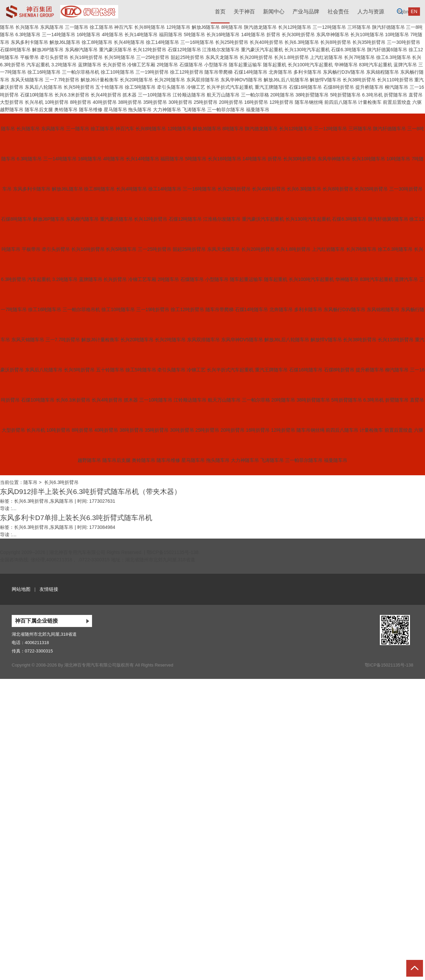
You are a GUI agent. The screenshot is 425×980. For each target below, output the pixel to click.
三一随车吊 (77, 27)
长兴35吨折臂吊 (369, 42)
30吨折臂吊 (180, 102)
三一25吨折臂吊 (153, 57)
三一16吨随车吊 (197, 42)
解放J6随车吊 (206, 27)
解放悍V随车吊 (325, 80)
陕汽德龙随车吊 (260, 27)
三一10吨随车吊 (155, 95)
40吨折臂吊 (105, 102)
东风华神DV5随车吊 (241, 80)
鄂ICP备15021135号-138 (173, 552)
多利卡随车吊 (308, 72)
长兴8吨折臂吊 (336, 42)
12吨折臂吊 (281, 102)
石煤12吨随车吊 (184, 50)
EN (414, 11)
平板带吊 (29, 57)
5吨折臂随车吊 (345, 95)
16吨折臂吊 (256, 102)
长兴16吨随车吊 (223, 34)
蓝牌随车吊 (90, 65)
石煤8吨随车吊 (15, 50)
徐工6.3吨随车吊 (393, 57)
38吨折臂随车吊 (312, 95)
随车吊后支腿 (39, 110)
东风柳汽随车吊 (81, 50)
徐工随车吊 (101, 27)
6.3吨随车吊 (28, 34)
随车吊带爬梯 (219, 72)
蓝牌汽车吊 (405, 65)
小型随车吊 (216, 65)
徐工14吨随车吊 (163, 42)
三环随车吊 (359, 27)
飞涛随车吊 (194, 110)
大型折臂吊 (12, 102)
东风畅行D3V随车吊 (344, 72)
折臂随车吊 (396, 95)
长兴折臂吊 (114, 65)
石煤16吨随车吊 (306, 87)
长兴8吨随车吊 (150, 27)
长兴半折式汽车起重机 (230, 87)
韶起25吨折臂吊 (187, 57)
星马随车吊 (115, 110)
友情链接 (49, 589)
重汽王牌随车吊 (271, 87)
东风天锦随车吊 (27, 80)
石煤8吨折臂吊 (339, 87)
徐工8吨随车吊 (97, 42)
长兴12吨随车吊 (295, 27)
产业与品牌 (306, 12)
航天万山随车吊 (223, 95)
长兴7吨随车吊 (359, 57)
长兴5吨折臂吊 (79, 87)
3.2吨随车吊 (64, 65)
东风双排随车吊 (203, 80)
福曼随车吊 (258, 110)
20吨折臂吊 (231, 102)
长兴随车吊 (27, 27)
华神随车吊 (346, 65)
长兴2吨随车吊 (170, 80)
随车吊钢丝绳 (309, 102)
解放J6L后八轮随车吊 (286, 80)
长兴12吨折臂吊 (150, 50)
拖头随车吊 (140, 110)
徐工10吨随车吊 (117, 72)
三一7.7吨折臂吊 (62, 80)
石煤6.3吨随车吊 (348, 50)
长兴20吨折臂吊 (256, 57)
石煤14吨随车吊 (251, 72)
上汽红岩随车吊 (326, 57)
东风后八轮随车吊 (44, 87)
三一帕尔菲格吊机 (81, 72)
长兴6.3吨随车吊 (302, 42)
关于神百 (244, 12)
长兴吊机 (34, 102)
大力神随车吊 (167, 110)
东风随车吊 (52, 27)
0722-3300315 (39, 651)
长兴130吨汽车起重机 (307, 50)
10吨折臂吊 (57, 102)
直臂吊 (416, 95)
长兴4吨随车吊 (129, 42)
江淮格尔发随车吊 (221, 50)
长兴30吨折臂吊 (299, 34)
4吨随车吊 (112, 34)
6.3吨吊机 (372, 95)
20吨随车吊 (282, 95)
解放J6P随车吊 (48, 50)
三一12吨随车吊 (329, 27)
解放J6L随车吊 (65, 42)
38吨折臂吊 (130, 102)
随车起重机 (275, 65)
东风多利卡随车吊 (29, 42)
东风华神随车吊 (333, 34)
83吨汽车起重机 (376, 65)
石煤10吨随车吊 (37, 95)
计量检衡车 (370, 102)
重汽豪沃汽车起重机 (262, 50)
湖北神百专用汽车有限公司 (77, 552)
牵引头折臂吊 (54, 57)
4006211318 (37, 643)
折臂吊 (273, 34)
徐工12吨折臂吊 (187, 72)
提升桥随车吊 (369, 87)
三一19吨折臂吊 (152, 72)
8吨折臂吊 (81, 102)
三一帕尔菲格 (255, 95)
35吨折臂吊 (155, 102)
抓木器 (130, 95)
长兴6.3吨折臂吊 (61, 482)
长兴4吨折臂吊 (106, 95)
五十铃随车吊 (109, 87)
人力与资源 (371, 12)
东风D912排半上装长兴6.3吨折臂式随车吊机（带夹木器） (91, 492)
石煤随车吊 (191, 65)
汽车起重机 (38, 65)
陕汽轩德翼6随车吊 (387, 50)
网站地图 (21, 589)
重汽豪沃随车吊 (115, 50)
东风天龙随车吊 (222, 57)
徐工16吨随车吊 (44, 72)
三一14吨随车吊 (59, 34)
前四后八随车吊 (341, 102)
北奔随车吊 (280, 72)
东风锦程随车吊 (382, 72)
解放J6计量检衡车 (100, 80)
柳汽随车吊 (397, 87)
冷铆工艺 (196, 87)
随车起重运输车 (245, 65)
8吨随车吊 (232, 27)
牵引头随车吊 (171, 87)
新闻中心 (274, 12)
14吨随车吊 (253, 34)
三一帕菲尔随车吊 (226, 110)
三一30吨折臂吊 (404, 42)
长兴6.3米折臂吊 (72, 95)
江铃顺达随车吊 (189, 95)
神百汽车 (123, 27)
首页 (220, 12)
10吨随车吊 (397, 34)
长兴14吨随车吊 (141, 34)
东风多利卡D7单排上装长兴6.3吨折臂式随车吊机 (76, 518)
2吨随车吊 (167, 65)
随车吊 (7, 27)
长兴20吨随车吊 (137, 80)
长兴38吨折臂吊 (359, 80)
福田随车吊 (171, 34)
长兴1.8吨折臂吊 (291, 57)
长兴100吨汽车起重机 (310, 65)
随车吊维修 (91, 110)
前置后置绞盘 (397, 102)
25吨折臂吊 (206, 102)
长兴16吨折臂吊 (86, 57)
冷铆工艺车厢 (141, 65)
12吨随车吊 (178, 27)
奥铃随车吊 (66, 110)
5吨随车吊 (194, 34)
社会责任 (338, 12)
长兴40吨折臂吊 (266, 42)
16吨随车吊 (89, 34)
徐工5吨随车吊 (140, 87)
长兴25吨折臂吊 (232, 42)
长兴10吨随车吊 (367, 34)
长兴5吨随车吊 (119, 57)
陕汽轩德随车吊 (389, 27)
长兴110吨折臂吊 (395, 80)
